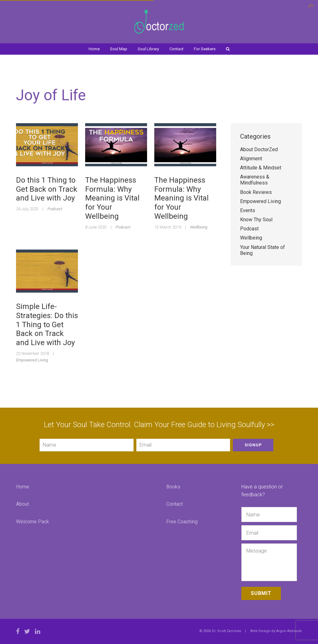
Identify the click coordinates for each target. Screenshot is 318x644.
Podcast (55, 209)
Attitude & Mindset (261, 168)
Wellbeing (199, 227)
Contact (176, 49)
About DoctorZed (259, 149)
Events (248, 210)
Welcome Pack (33, 522)
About (22, 504)
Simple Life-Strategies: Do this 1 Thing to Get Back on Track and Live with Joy (47, 325)
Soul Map (119, 49)
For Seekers (205, 49)
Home (94, 49)
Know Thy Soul (256, 220)
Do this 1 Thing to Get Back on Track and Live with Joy (47, 189)
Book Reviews (256, 192)
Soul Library (148, 49)
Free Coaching (182, 522)
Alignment (251, 159)
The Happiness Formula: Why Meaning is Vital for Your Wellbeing (112, 198)
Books (173, 487)
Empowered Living (32, 360)
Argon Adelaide (289, 631)
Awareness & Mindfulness (255, 180)
